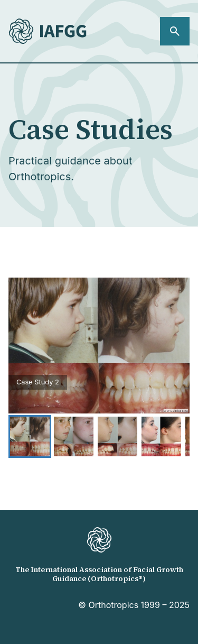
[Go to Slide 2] (74, 436)
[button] (99, 346)
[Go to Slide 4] (161, 436)
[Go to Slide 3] (117, 436)
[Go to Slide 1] (30, 436)
